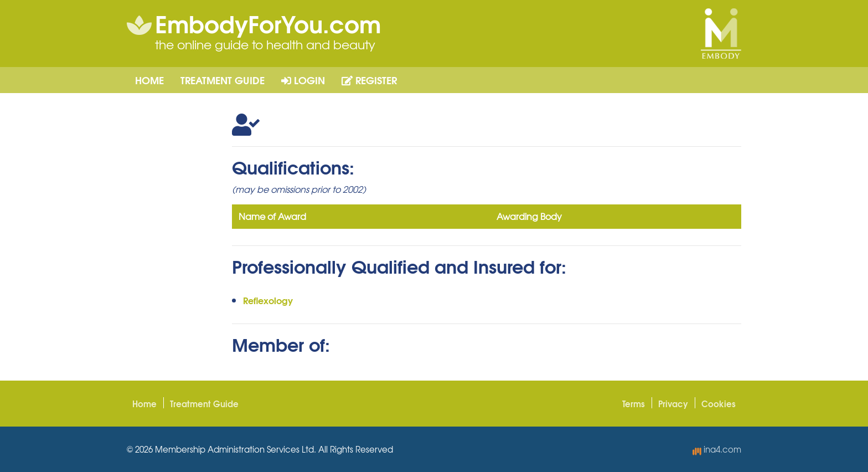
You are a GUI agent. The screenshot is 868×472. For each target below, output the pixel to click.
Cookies (719, 403)
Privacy (673, 403)
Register (369, 80)
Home (149, 80)
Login (303, 80)
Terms (634, 403)
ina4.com (717, 449)
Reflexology (268, 300)
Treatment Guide (223, 80)
